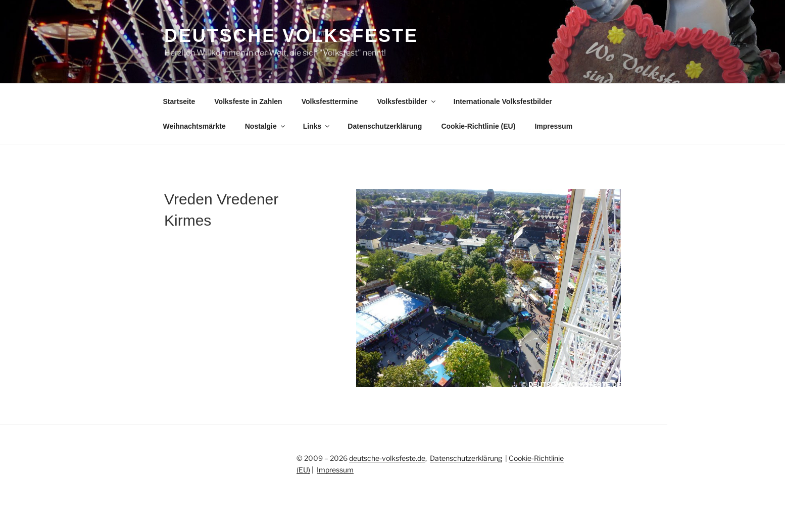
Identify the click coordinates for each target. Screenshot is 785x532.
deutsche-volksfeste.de (387, 458)
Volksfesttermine (330, 101)
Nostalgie (266, 126)
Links (317, 126)
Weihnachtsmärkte (194, 126)
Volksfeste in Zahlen (248, 101)
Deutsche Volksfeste (291, 36)
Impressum (553, 126)
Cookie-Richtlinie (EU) (478, 126)
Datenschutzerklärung (385, 126)
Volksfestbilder (407, 101)
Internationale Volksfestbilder (503, 101)
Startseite (179, 101)
